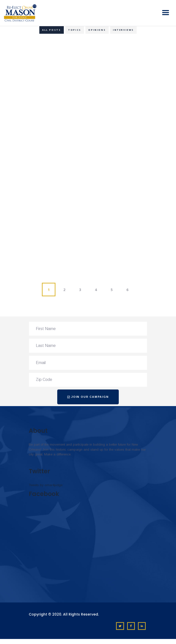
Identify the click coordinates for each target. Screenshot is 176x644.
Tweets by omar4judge (46, 485)
